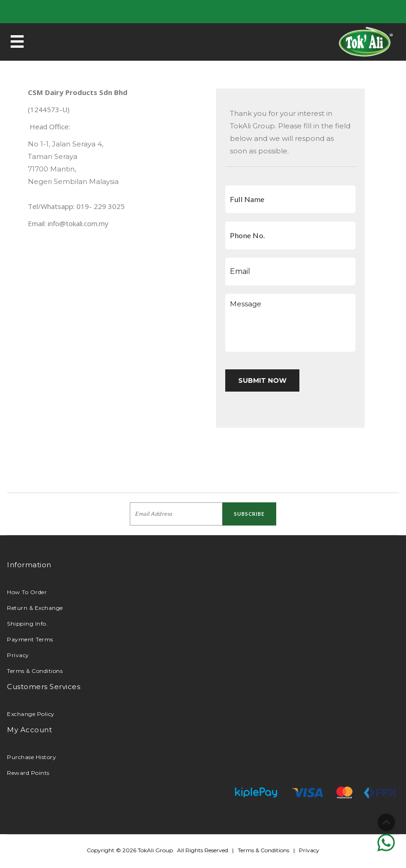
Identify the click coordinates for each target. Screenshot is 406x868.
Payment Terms (30, 639)
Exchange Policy (31, 714)
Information (29, 565)
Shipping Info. (27, 624)
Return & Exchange (35, 608)
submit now (262, 380)
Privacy (18, 655)
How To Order (27, 592)
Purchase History (32, 757)
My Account (29, 730)
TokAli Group (155, 850)
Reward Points (28, 773)
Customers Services (44, 687)
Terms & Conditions (35, 671)
